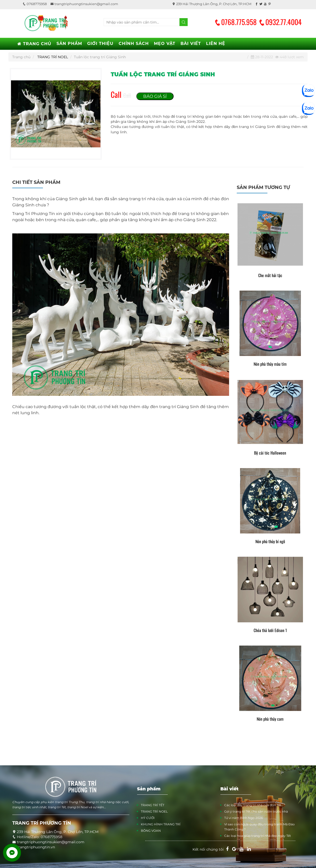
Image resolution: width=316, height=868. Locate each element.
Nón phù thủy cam (270, 719)
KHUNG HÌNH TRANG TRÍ (161, 824)
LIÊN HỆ (216, 44)
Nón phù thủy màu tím (270, 364)
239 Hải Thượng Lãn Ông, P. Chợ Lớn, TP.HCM (212, 4)
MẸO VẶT (165, 44)
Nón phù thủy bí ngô (270, 542)
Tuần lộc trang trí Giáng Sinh (100, 57)
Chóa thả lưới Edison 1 (270, 630)
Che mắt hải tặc (270, 275)
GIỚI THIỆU (100, 44)
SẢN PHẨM (69, 44)
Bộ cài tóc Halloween (270, 453)
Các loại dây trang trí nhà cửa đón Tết (253, 805)
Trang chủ (21, 57)
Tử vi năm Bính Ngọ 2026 (244, 818)
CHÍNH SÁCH (134, 44)
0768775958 (35, 4)
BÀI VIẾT (191, 44)
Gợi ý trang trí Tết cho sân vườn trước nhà (256, 811)
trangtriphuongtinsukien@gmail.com (84, 4)
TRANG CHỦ (34, 44)
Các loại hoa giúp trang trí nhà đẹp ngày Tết (258, 836)
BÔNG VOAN (151, 831)
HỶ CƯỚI (148, 818)
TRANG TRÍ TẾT (153, 805)
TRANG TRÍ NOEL (53, 57)
